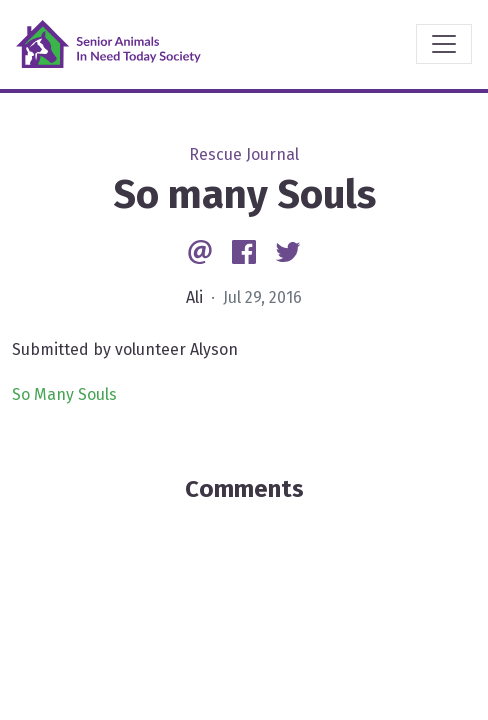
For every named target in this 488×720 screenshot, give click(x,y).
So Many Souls (64, 394)
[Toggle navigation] (444, 44)
